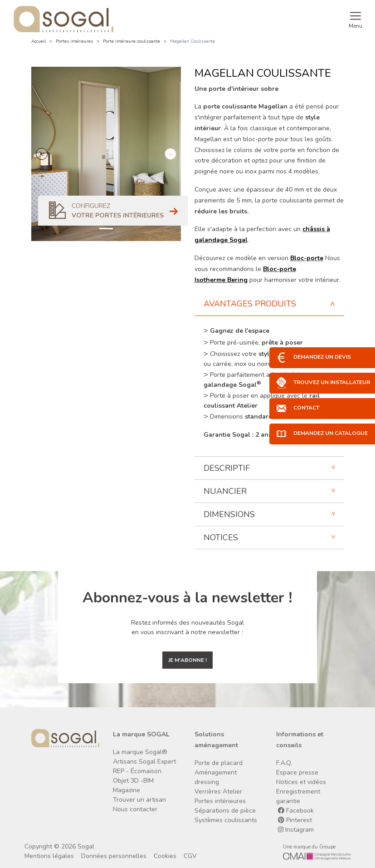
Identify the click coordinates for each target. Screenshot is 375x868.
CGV (190, 856)
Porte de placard (219, 763)
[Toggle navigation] (356, 19)
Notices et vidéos (301, 782)
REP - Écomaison (137, 771)
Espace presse (297, 772)
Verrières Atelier (218, 792)
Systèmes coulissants (226, 820)
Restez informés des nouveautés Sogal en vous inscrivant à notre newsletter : (187, 627)
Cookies (165, 856)
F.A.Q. (284, 763)
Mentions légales (49, 856)
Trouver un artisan (139, 800)
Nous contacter (135, 809)
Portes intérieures (74, 41)
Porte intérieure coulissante (131, 41)
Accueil (39, 41)
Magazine (127, 790)
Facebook (296, 811)
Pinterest (295, 820)
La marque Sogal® (140, 752)
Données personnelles (114, 856)
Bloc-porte (307, 258)
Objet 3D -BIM (133, 781)
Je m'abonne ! (187, 660)
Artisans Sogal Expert (144, 762)
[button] (42, 154)
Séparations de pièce (225, 811)
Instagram (296, 830)
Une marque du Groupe (309, 847)
